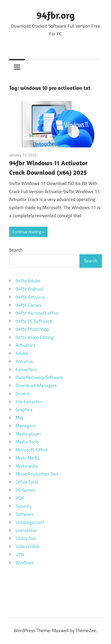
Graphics (24, 409)
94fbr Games (28, 305)
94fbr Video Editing (35, 337)
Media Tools (27, 442)
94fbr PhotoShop (32, 329)
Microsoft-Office (32, 450)
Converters (26, 369)
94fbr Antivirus (30, 297)
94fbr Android (29, 289)
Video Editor (28, 546)
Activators (26, 345)
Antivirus (24, 361)
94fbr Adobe (28, 281)
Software (25, 514)
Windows (25, 563)
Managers (26, 426)
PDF (20, 498)
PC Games (26, 490)
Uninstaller (26, 530)
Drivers (23, 394)
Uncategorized (30, 522)
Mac (20, 418)
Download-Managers (36, 385)
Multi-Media (28, 458)
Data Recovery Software (39, 377)
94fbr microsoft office (37, 313)
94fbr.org (55, 15)
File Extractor (29, 402)
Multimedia (27, 466)
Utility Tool (26, 538)
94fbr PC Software (34, 321)
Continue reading (27, 232)
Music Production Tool (37, 474)
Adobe (22, 353)
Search (16, 250)
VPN (20, 554)
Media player (28, 434)
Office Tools (27, 482)
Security (23, 506)
